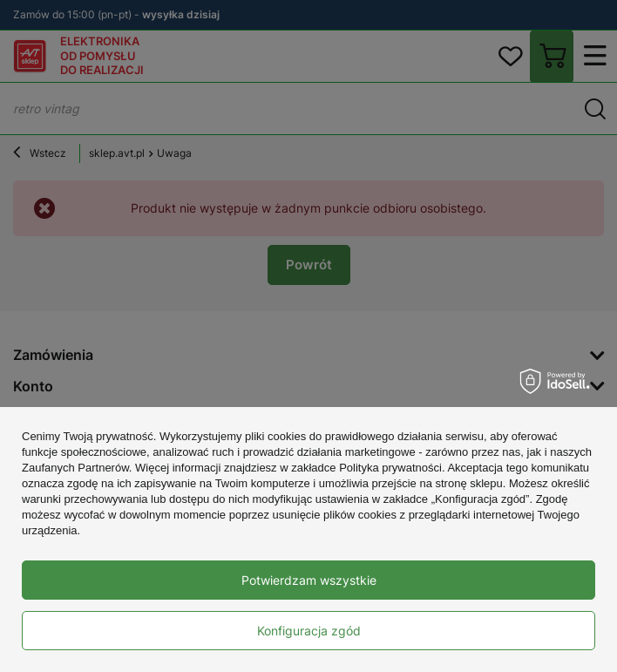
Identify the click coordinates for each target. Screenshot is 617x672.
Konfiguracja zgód (309, 631)
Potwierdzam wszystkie (309, 580)
